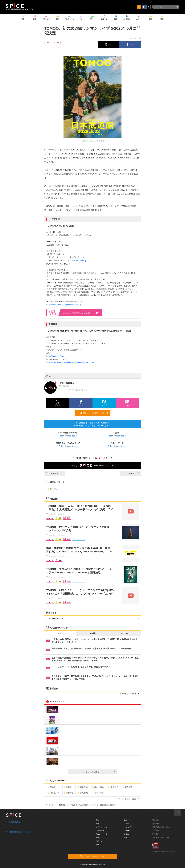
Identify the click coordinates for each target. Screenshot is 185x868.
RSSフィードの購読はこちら (94, 413)
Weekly (92, 633)
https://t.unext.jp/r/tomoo (57, 356)
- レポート (127, 831)
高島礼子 (69, 787)
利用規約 (156, 834)
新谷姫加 (83, 793)
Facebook (14, 822)
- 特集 (125, 838)
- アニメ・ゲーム (101, 834)
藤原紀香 (83, 787)
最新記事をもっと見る (129, 694)
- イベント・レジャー (103, 827)
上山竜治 (113, 787)
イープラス (49, 805)
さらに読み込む (100, 772)
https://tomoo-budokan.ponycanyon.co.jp (64, 305)
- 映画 (97, 845)
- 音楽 (97, 820)
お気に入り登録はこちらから (81, 313)
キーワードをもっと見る (128, 799)
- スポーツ (99, 841)
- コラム (126, 834)
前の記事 (52, 473)
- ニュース (127, 824)
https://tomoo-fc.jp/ (79, 260)
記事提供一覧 (157, 824)
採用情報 (156, 831)
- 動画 (125, 820)
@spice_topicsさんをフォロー (19, 832)
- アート (98, 838)
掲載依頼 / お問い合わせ (161, 827)
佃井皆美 (69, 793)
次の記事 (133, 473)
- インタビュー (128, 827)
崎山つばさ (98, 787)
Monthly (125, 633)
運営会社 (156, 820)
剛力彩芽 (127, 787)
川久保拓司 (53, 793)
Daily (60, 633)
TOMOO (52, 489)
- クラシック (99, 831)
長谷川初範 (98, 793)
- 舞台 (97, 824)
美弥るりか (53, 787)
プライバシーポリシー (161, 838)
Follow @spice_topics (68, 436)
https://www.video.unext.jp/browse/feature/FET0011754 (70, 362)
